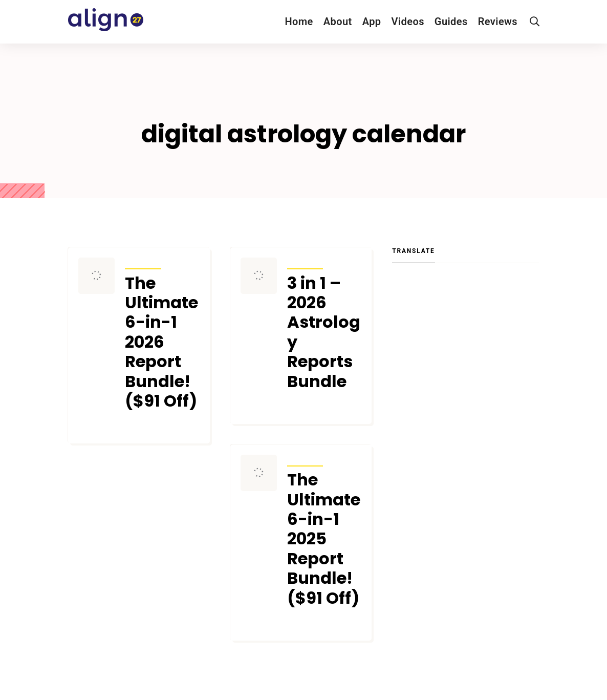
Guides (451, 22)
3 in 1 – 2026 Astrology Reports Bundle (324, 332)
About (338, 22)
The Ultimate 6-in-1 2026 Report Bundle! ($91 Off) (161, 342)
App (372, 22)
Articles (143, 262)
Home (299, 22)
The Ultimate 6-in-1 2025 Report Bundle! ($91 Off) (324, 539)
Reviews (498, 22)
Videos (408, 22)
